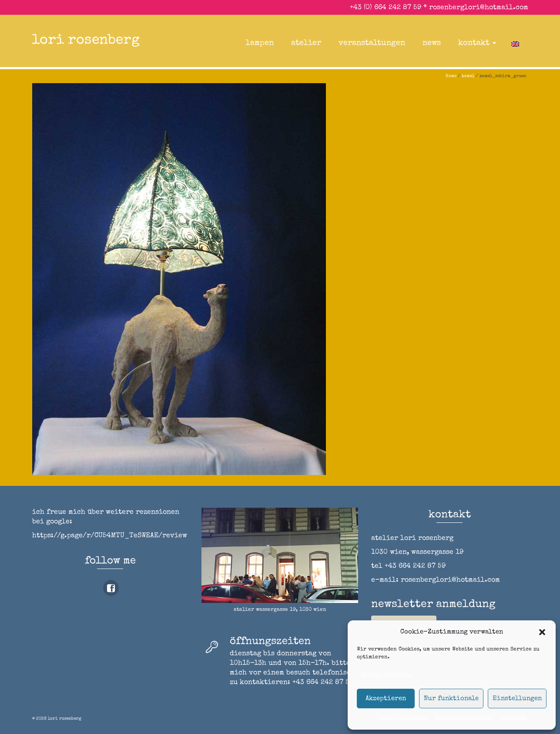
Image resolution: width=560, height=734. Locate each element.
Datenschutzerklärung (464, 718)
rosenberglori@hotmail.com (479, 8)
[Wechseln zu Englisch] (515, 43)
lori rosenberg (86, 41)
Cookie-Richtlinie (403, 718)
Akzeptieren (386, 699)
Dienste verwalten (386, 675)
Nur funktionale (451, 699)
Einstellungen (517, 699)
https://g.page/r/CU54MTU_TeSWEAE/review (110, 536)
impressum (513, 718)
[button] (542, 632)
